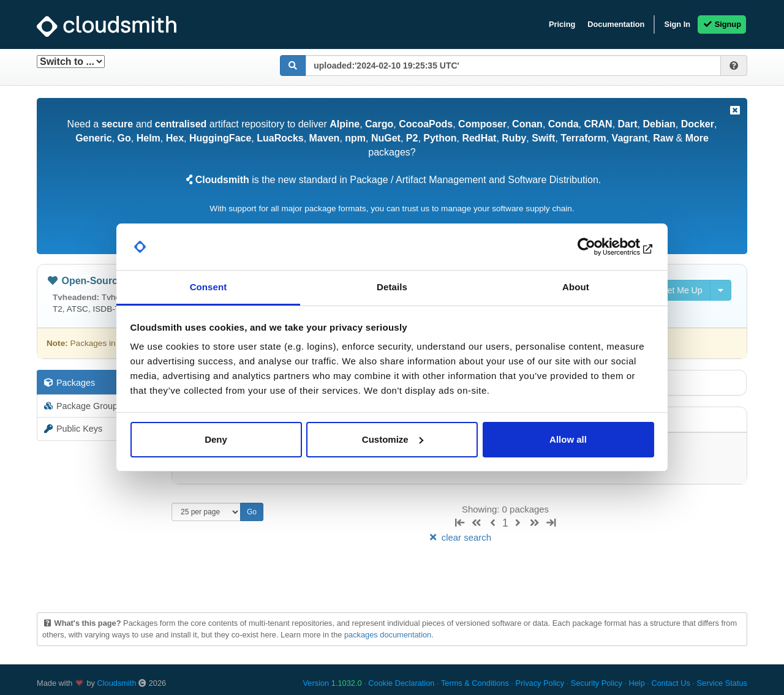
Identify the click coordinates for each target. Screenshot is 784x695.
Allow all (568, 439)
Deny (216, 439)
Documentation (616, 24)
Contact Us (670, 683)
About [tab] (576, 287)
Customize (393, 439)
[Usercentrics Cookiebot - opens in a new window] (601, 247)
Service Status (722, 683)
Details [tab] (392, 287)
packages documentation (388, 635)
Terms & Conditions (475, 683)
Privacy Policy (540, 683)
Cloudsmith (117, 683)
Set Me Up (676, 290)
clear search (459, 537)
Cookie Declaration (401, 683)
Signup (722, 24)
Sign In (677, 24)
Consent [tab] (209, 287)
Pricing (562, 24)
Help (636, 683)
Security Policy (597, 683)
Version (333, 683)
